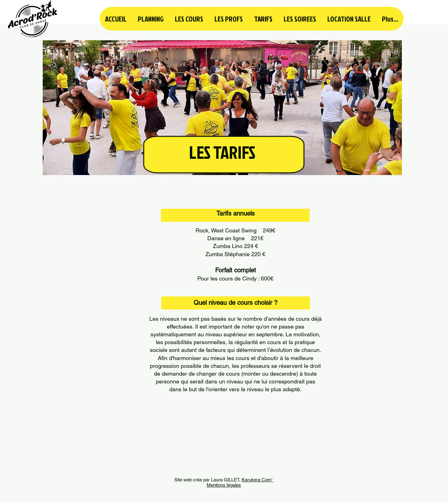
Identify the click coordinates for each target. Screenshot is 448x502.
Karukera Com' (258, 480)
